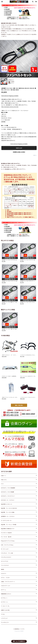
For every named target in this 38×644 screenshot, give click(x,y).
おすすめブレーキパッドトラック (8, 496)
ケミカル (3, 614)
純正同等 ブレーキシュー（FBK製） (9, 525)
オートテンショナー (5, 549)
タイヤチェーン (4, 598)
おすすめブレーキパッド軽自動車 (8, 488)
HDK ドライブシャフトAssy (7, 545)
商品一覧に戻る (19, 405)
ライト (2, 484)
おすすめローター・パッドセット (8, 500)
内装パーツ (4, 476)
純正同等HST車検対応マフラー (8, 529)
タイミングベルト (5, 561)
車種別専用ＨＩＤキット (6, 594)
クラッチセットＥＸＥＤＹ (6, 557)
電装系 (3, 569)
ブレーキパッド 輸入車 (6, 537)
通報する (35, 155)
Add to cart (19, 148)
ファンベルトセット (5, 565)
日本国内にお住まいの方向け (19, 152)
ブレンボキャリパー (5, 622)
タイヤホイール (4, 602)
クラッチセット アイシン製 (7, 553)
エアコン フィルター (6, 578)
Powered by (19, 631)
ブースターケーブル (5, 606)
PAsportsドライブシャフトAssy (8, 541)
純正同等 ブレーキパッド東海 (8, 512)
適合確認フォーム (9, 169)
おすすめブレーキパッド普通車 (8, 492)
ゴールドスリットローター (7, 520)
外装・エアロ (4, 480)
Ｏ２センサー (4, 573)
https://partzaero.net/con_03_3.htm (10, 107)
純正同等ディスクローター (7, 504)
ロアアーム (3, 590)
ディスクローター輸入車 (6, 533)
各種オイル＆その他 (5, 610)
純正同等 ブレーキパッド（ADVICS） (9, 508)
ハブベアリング (4, 618)
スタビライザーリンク (6, 586)
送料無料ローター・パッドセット (8, 516)
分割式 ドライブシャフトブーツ (8, 582)
